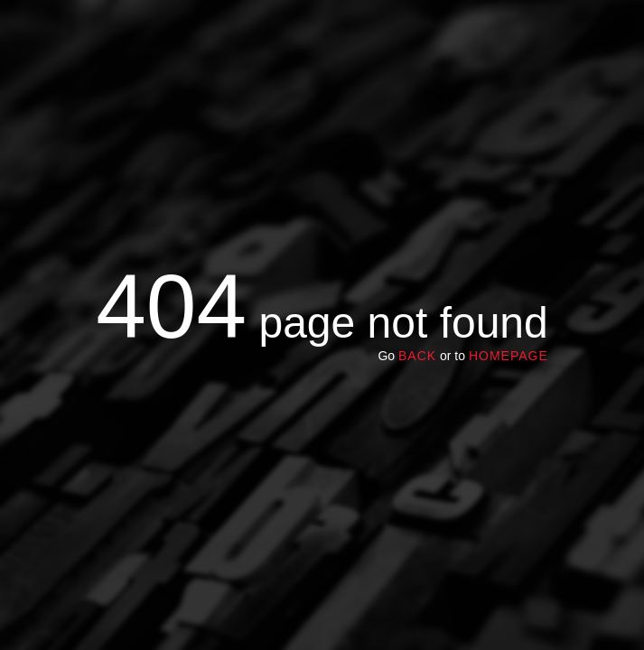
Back (417, 356)
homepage (509, 356)
